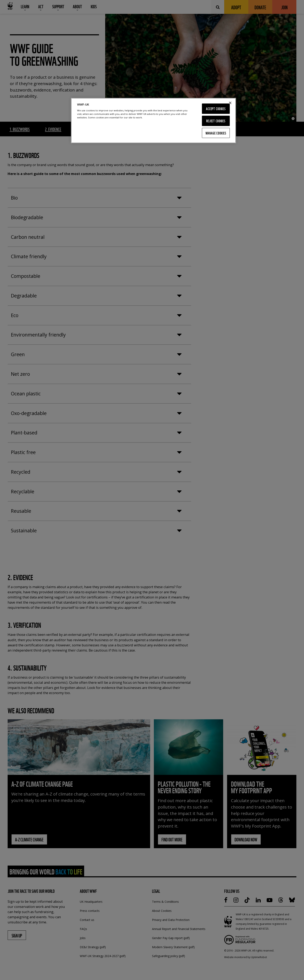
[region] (153, 120)
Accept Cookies (216, 109)
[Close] (230, 103)
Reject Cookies (216, 121)
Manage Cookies (216, 133)
